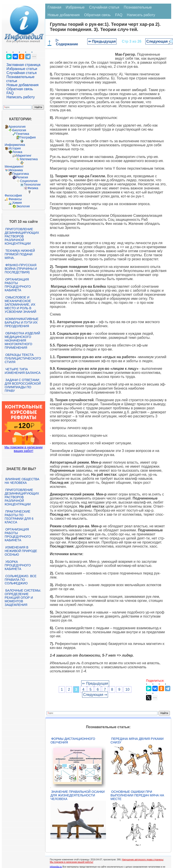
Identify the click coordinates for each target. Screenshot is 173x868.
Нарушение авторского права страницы (143, 860)
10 (128, 689)
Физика (33, 188)
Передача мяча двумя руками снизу (137, 741)
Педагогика (21, 174)
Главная (54, 7)
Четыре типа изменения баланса (23, 371)
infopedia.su (56, 867)
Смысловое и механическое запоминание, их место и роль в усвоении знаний (20, 305)
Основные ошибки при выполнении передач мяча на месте (137, 795)
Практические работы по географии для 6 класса (19, 517)
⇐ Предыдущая (102, 41)
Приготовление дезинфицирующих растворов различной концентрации (22, 236)
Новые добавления (23, 85)
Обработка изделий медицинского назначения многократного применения (22, 340)
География (28, 137)
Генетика (23, 134)
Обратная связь (20, 89)
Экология (23, 206)
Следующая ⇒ (159, 41)
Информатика (15, 145)
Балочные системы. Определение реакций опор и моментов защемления (23, 598)
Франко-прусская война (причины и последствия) (21, 269)
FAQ (10, 93)
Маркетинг (24, 156)
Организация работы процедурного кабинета (18, 285)
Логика (17, 152)
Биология (19, 130)
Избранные (75, 7)
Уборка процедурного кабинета (18, 565)
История (15, 148)
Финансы (15, 199)
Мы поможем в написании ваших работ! (24, 449)
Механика (16, 170)
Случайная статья (22, 73)
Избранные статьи (22, 69)
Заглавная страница (24, 65)
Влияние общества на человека (22, 481)
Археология (17, 127)
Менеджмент (14, 167)
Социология (29, 181)
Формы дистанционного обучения (73, 741)
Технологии (32, 184)
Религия (22, 177)
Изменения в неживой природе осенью (21, 551)
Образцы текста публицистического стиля (23, 358)
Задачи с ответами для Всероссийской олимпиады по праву (23, 385)
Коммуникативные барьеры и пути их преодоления (22, 322)
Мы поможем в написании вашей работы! (71, 862)
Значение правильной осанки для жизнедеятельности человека (78, 795)
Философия (13, 195)
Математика (29, 159)
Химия (17, 203)
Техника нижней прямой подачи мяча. (20, 254)
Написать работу (21, 97)
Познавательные (138, 7)
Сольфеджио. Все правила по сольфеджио (21, 580)
